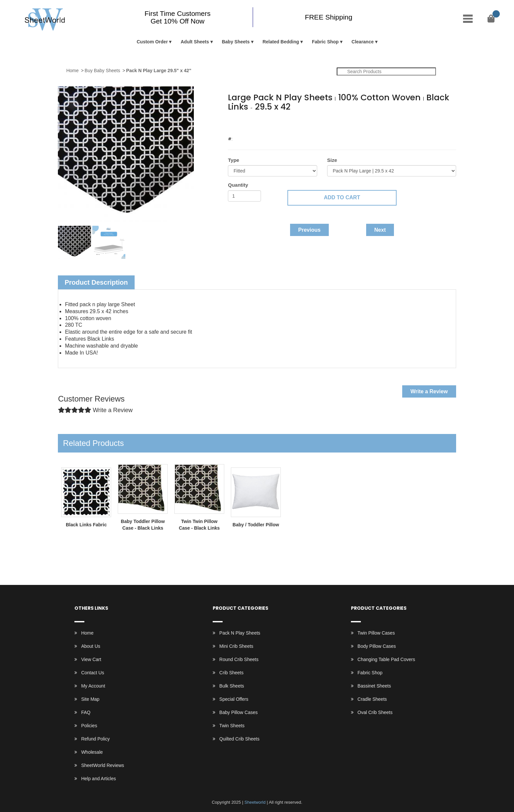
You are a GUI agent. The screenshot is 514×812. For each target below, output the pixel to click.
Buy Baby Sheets (102, 71)
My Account (93, 686)
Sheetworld (255, 802)
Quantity (238, 185)
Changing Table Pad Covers (386, 659)
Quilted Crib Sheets (239, 739)
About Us (91, 646)
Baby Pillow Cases (238, 712)
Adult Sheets (195, 42)
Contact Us (92, 673)
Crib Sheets (231, 673)
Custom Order (152, 42)
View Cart (91, 659)
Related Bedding (281, 42)
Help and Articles (98, 779)
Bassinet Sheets (374, 686)
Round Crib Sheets (239, 659)
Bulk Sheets (232, 686)
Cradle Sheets (372, 699)
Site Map (90, 699)
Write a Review (429, 391)
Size (332, 160)
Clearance (363, 42)
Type (234, 160)
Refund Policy (95, 739)
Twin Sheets (232, 726)
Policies (89, 726)
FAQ (86, 712)
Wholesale (92, 752)
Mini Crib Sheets (236, 646)
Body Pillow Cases (377, 646)
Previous (310, 230)
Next (380, 230)
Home (72, 71)
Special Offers (234, 699)
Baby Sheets (236, 42)
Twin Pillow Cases (376, 633)
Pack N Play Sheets (240, 633)
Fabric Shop (325, 42)
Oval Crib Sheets (375, 712)
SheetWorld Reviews (103, 765)
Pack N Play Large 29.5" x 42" (159, 71)
